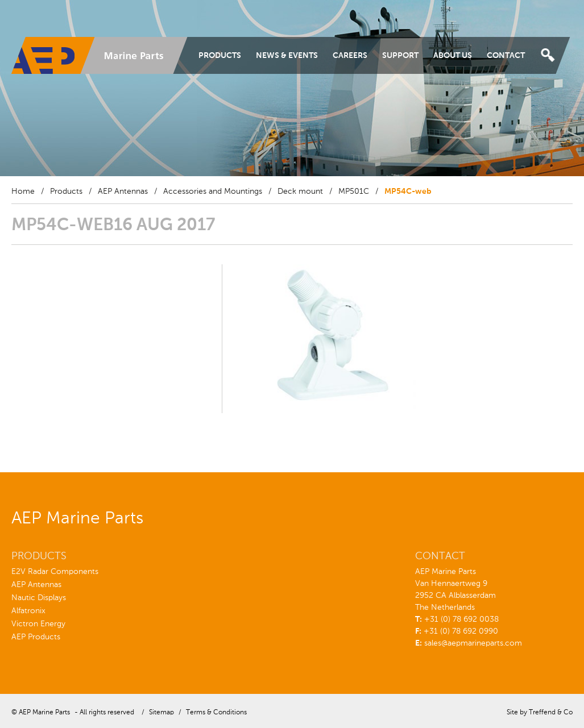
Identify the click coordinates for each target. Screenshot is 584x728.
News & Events (287, 56)
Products (220, 56)
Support (400, 56)
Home (23, 192)
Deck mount (300, 192)
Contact (506, 56)
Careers (350, 56)
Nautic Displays (39, 598)
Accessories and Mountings (213, 192)
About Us (453, 56)
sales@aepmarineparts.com (473, 643)
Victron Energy (38, 624)
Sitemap (161, 713)
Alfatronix (28, 611)
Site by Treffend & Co (540, 713)
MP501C (354, 192)
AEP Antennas (123, 192)
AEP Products (36, 637)
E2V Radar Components (55, 572)
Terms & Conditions (216, 713)
